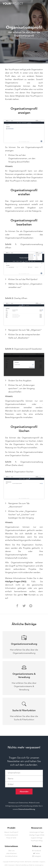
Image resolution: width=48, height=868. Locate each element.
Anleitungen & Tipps (37, 832)
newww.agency (39, 865)
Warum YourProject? (11, 832)
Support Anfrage (37, 838)
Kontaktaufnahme (11, 856)
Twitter (37, 853)
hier (26, 595)
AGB (6, 865)
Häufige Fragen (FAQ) (37, 835)
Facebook (37, 851)
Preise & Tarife (11, 838)
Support (42, 862)
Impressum (12, 865)
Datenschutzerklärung (27, 809)
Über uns (11, 851)
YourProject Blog (37, 841)
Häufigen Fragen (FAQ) (16, 582)
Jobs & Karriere (11, 853)
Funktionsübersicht (11, 835)
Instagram (37, 856)
